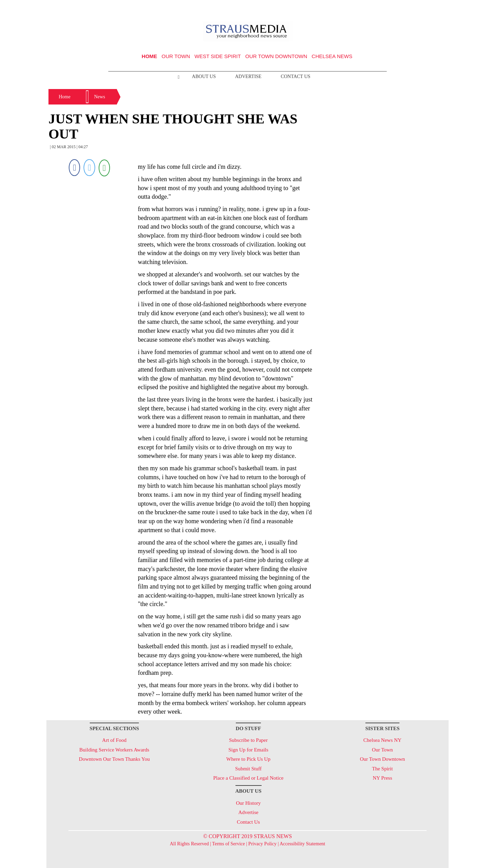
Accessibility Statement (302, 844)
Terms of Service (228, 844)
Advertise (248, 76)
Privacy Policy (262, 844)
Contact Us (296, 76)
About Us (204, 76)
